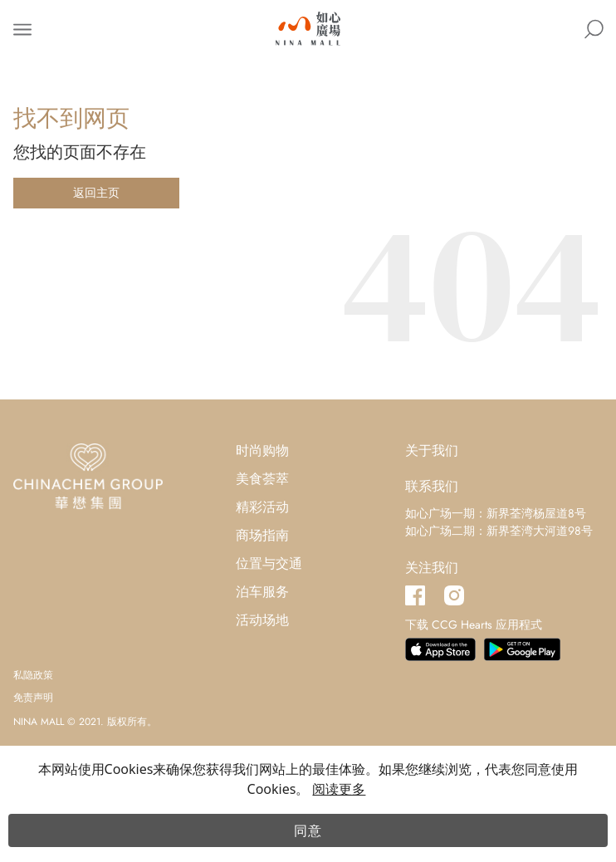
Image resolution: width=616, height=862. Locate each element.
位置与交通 (269, 563)
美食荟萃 (262, 479)
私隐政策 (33, 675)
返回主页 (96, 193)
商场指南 (262, 535)
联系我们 (432, 486)
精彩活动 (262, 507)
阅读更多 (339, 789)
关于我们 (432, 451)
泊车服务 (262, 592)
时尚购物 (262, 451)
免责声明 (33, 698)
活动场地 (262, 620)
